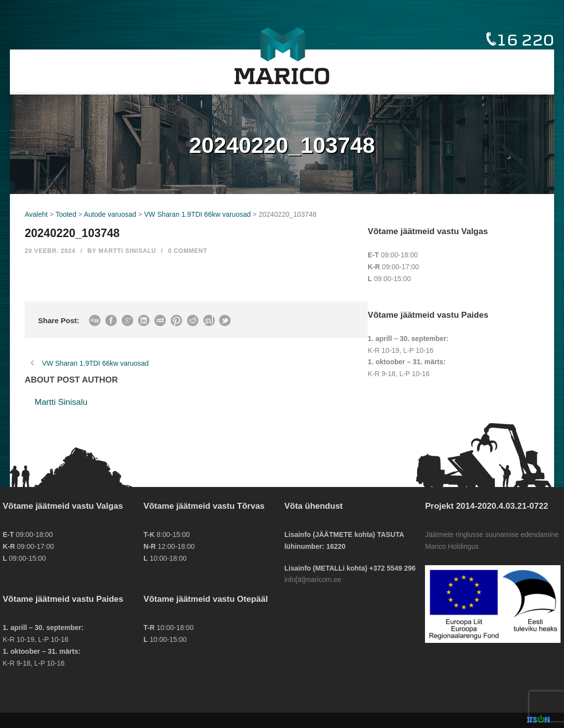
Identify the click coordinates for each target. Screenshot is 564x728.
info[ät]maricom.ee (313, 580)
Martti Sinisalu (127, 251)
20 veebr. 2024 (50, 251)
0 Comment (188, 251)
